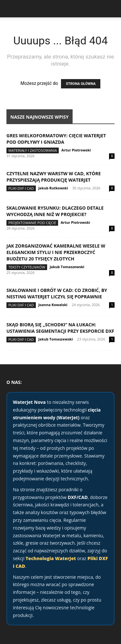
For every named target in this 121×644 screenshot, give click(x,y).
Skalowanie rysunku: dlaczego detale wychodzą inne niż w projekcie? (55, 211)
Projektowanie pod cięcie (32, 223)
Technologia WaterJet (51, 558)
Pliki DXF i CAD (21, 188)
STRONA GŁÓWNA (81, 84)
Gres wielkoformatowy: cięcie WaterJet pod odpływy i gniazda (56, 139)
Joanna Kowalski (53, 305)
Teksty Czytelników (27, 267)
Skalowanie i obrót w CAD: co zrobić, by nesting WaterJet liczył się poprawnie (57, 293)
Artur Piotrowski (76, 150)
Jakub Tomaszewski (67, 267)
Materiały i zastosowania (33, 150)
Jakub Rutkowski (53, 188)
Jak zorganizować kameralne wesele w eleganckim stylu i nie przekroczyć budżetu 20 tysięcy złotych (56, 252)
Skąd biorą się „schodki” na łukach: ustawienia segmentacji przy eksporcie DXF (60, 328)
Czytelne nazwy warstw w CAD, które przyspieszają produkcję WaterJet (54, 177)
